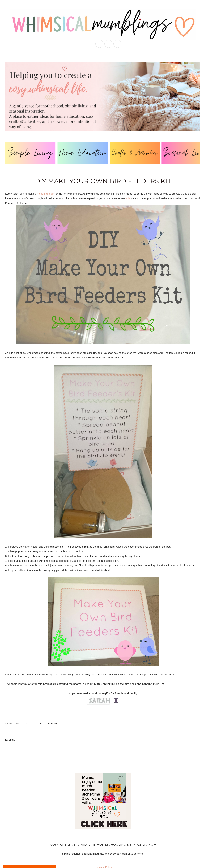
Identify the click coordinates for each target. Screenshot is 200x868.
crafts (19, 723)
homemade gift (46, 194)
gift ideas (35, 723)
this (128, 198)
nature (52, 723)
